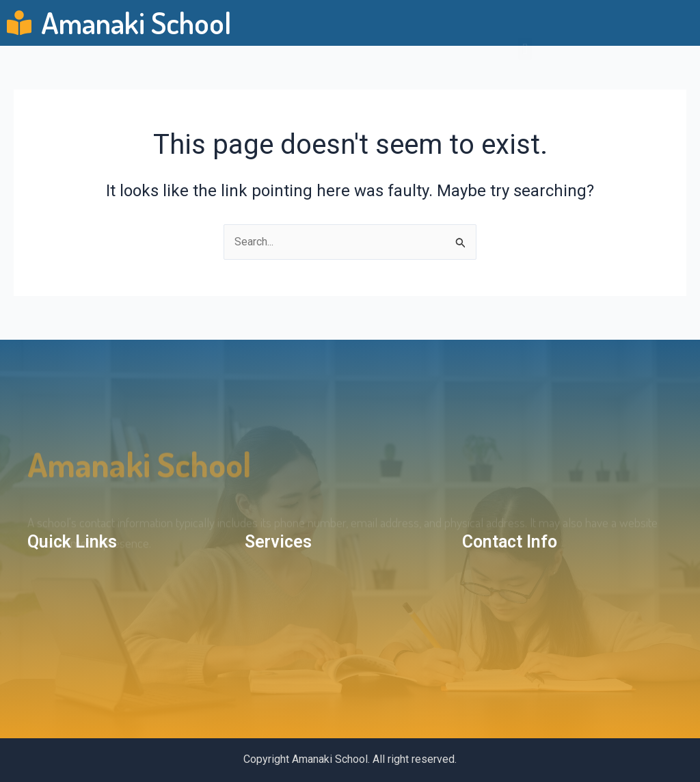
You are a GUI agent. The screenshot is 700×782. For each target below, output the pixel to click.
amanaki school (139, 477)
